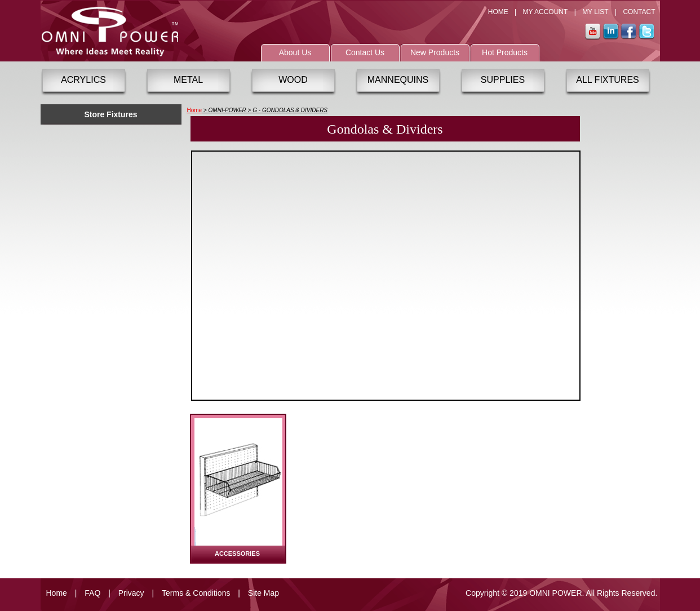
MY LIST (595, 12)
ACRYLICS (83, 80)
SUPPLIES (503, 80)
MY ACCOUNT (546, 12)
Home (195, 110)
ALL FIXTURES (607, 80)
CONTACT (639, 12)
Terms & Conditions (196, 593)
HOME (498, 12)
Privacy (131, 593)
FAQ (92, 593)
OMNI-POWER (227, 110)
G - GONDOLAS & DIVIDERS (290, 110)
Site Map (263, 593)
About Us (295, 52)
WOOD (293, 80)
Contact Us (365, 52)
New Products (435, 52)
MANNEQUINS (398, 80)
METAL (188, 80)
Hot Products (505, 52)
